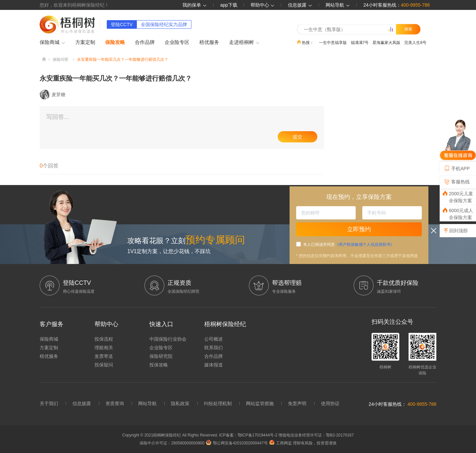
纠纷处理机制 (218, 403)
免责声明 (297, 403)
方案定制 (85, 42)
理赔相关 (104, 348)
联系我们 (214, 348)
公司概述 (214, 339)
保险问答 (60, 59)
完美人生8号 (415, 42)
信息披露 (300, 5)
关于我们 (49, 403)
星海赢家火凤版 (386, 42)
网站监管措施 (260, 403)
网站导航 (147, 403)
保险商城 (53, 43)
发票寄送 (104, 356)
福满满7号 (360, 42)
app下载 (229, 5)
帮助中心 (263, 5)
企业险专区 (177, 42)
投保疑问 (104, 365)
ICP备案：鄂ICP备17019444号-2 (249, 435)
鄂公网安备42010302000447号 (237, 443)
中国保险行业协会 (168, 339)
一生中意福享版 (333, 42)
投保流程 (104, 339)
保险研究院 (161, 356)
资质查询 (115, 403)
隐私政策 (180, 403)
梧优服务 (209, 42)
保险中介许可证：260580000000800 (172, 443)
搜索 (408, 29)
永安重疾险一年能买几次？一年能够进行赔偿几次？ (123, 59)
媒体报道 (214, 365)
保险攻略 (115, 42)
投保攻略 (159, 365)
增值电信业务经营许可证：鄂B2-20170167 (316, 435)
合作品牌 (145, 42)
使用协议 (330, 403)
